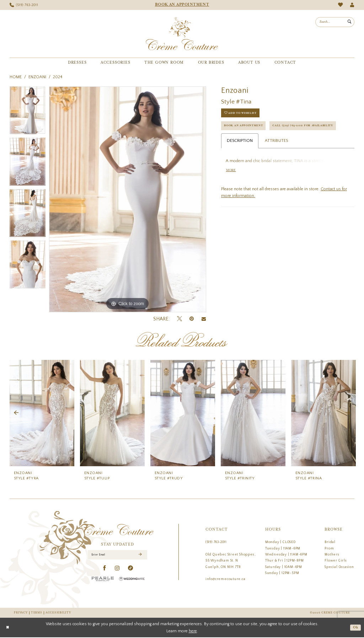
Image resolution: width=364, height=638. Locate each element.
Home (16, 77)
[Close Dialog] (8, 628)
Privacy (21, 613)
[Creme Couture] (182, 34)
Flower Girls (336, 560)
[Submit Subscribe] (140, 555)
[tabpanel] (28, 112)
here (193, 631)
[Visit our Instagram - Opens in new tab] (117, 569)
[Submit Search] (349, 22)
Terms (37, 613)
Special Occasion (339, 567)
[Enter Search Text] (335, 22)
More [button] (232, 189)
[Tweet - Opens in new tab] (180, 319)
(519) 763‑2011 (216, 542)
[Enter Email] (118, 555)
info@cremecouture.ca (226, 579)
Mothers (332, 554)
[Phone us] (24, 5)
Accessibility (58, 613)
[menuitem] (24, 5)
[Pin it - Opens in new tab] (192, 319)
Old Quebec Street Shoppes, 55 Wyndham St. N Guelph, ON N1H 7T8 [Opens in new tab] (231, 561)
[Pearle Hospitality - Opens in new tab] (103, 580)
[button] (352, 5)
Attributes (276, 158)
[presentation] (42, 413)
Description (240, 158)
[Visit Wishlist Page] (340, 5)
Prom (329, 548)
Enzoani (37, 77)
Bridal (330, 542)
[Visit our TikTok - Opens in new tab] (131, 569)
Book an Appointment (247, 128)
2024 (58, 77)
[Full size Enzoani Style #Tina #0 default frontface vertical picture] (128, 200)
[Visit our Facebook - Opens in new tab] (105, 569)
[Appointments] (182, 5)
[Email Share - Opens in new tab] (204, 319)
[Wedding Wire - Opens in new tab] (132, 580)
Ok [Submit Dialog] (355, 628)
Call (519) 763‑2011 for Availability (261, 142)
